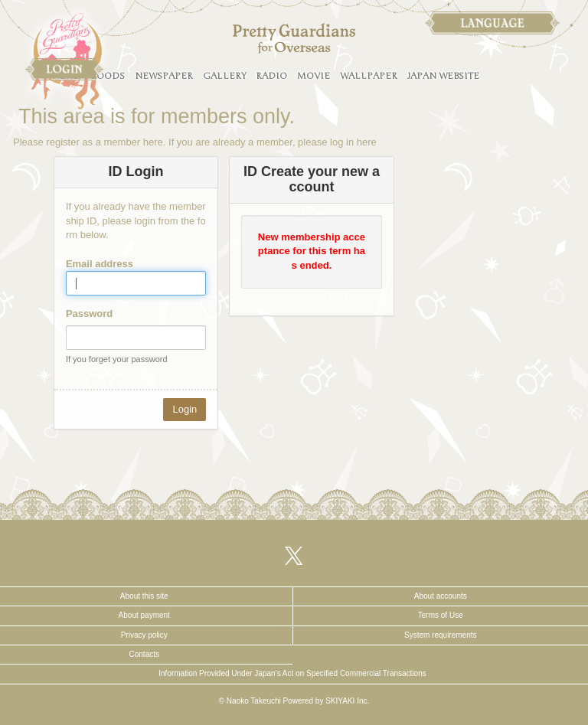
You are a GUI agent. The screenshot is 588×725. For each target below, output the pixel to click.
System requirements (440, 635)
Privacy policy (144, 635)
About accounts (441, 596)
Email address (100, 264)
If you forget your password (117, 359)
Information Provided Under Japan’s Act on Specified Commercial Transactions (292, 673)
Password (89, 314)
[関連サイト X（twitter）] (294, 555)
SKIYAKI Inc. (347, 701)
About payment (144, 615)
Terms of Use (441, 615)
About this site (144, 596)
